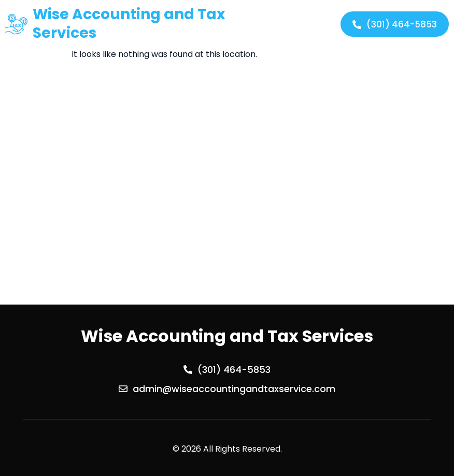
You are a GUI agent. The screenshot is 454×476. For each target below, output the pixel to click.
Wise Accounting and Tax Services (129, 24)
